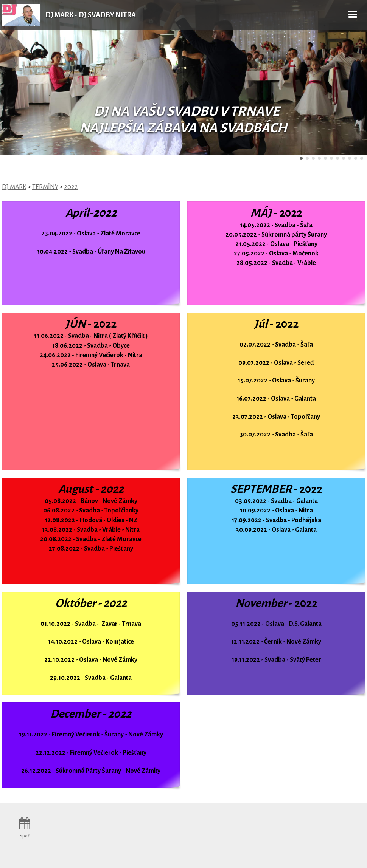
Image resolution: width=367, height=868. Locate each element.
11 (362, 158)
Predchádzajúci (24, 77)
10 (356, 158)
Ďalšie (343, 77)
